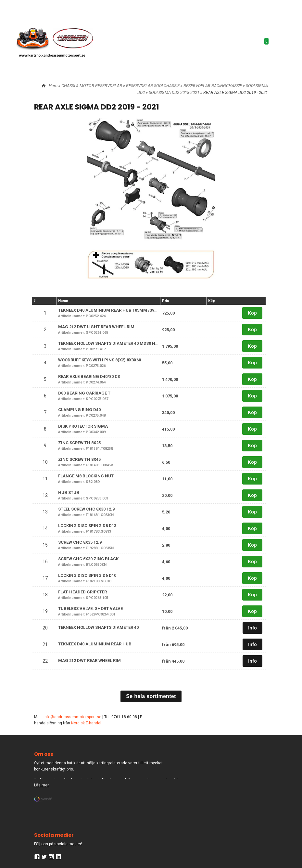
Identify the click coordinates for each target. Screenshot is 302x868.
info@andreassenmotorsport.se (72, 717)
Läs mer (41, 785)
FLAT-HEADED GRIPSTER (82, 592)
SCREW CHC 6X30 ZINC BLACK (88, 559)
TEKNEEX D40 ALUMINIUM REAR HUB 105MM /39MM (110, 310)
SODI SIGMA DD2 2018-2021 (175, 92)
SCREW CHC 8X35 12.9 (80, 542)
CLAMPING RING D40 (79, 410)
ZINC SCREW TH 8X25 (79, 443)
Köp (252, 313)
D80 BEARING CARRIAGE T (84, 393)
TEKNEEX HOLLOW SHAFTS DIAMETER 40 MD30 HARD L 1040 (118, 343)
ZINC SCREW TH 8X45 (79, 459)
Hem (53, 86)
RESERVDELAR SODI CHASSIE (153, 86)
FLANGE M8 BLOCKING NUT (86, 476)
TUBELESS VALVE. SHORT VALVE (90, 609)
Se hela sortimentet (151, 696)
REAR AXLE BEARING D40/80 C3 (89, 376)
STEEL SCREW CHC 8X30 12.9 (86, 509)
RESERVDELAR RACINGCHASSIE (213, 86)
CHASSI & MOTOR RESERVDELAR (92, 86)
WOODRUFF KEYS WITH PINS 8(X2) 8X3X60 (100, 360)
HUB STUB (69, 492)
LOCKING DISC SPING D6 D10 (87, 575)
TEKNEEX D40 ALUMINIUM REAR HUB (95, 644)
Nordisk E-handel (86, 723)
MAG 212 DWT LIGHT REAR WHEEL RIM (96, 327)
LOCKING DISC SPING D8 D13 (87, 526)
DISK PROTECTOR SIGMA (83, 426)
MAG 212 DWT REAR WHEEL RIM (89, 661)
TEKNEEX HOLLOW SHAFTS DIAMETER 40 (98, 627)
